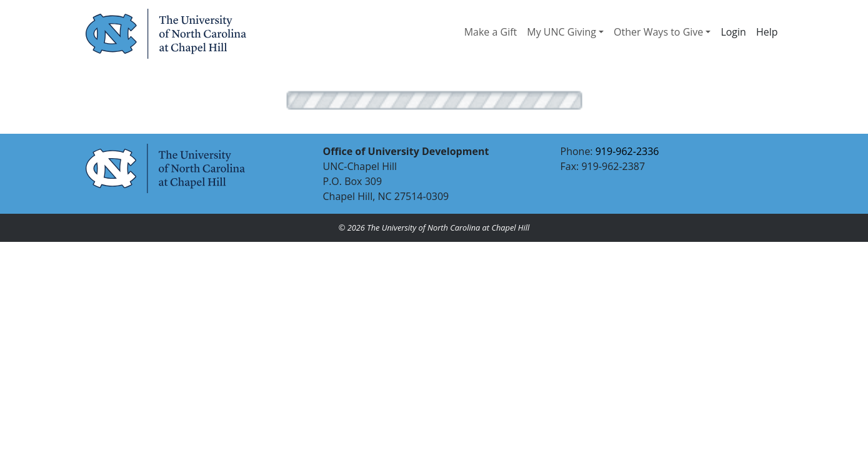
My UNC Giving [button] (561, 32)
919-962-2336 (627, 151)
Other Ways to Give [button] (658, 32)
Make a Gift (491, 32)
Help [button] (767, 32)
